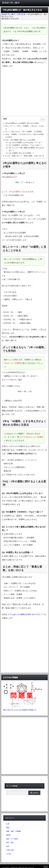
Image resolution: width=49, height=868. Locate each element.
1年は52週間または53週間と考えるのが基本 (22, 123)
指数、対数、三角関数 (14, 831)
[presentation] (24, 182)
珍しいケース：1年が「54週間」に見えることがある (24, 127)
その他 (9, 854)
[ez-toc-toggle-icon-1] (41, 120)
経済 (8, 846)
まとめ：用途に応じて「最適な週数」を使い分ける (25, 156)
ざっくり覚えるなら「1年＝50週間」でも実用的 (24, 132)
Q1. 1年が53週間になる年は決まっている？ (26, 143)
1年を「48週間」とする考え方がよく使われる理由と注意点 (24, 136)
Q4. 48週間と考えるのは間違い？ (22, 153)
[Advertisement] (24, 92)
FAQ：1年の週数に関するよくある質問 (20, 140)
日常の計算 (10, 850)
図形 (8, 828)
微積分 (9, 835)
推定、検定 (10, 842)
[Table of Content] (43, 120)
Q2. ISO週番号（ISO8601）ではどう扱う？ (25, 145)
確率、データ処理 (12, 839)
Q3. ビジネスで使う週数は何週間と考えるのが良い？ (27, 149)
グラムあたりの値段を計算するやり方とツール (27, 614)
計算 (8, 824)
